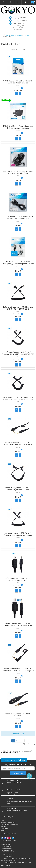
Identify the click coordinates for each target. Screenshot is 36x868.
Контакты (4, 826)
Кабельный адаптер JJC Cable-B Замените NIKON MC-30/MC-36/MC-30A (18, 353)
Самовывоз (4, 828)
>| (23, 741)
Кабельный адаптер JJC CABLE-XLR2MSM (18, 715)
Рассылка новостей (7, 848)
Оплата (3, 830)
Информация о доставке (8, 823)
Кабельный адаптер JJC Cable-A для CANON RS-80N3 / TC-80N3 (18, 308)
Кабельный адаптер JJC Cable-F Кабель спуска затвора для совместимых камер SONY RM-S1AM (18, 490)
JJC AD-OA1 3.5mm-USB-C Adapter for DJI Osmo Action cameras (18, 82)
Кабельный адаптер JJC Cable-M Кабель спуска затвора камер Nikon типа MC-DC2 (18, 625)
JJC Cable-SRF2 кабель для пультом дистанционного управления (18, 217)
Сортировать (15, 49)
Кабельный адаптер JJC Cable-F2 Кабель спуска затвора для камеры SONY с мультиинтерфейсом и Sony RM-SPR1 (18, 536)
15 (23, 49)
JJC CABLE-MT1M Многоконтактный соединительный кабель (18, 172)
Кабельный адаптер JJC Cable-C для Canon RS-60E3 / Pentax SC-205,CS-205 (18, 399)
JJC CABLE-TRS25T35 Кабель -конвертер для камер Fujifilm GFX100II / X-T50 (18, 264)
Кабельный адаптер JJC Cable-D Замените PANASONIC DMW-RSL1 (18, 444)
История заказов (6, 846)
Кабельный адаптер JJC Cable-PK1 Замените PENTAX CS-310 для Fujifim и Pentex (18, 671)
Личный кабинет (6, 844)
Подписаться (18, 773)
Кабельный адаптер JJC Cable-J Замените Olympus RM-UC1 (18, 579)
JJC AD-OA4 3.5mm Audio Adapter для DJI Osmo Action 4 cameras (18, 127)
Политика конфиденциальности (10, 824)
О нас (3, 821)
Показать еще (18, 734)
